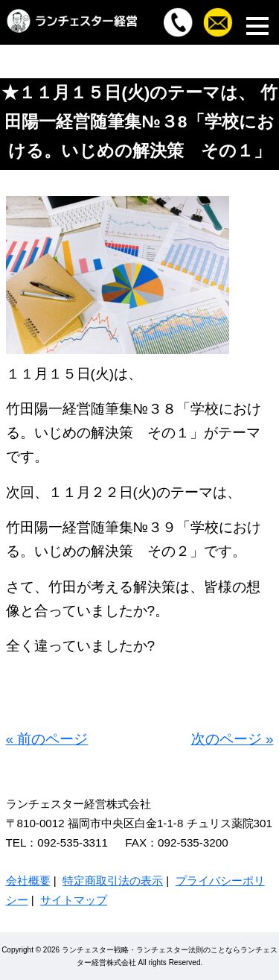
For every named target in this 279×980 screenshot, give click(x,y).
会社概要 (28, 881)
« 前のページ (47, 739)
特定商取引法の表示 (113, 881)
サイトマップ (74, 900)
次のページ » (232, 739)
